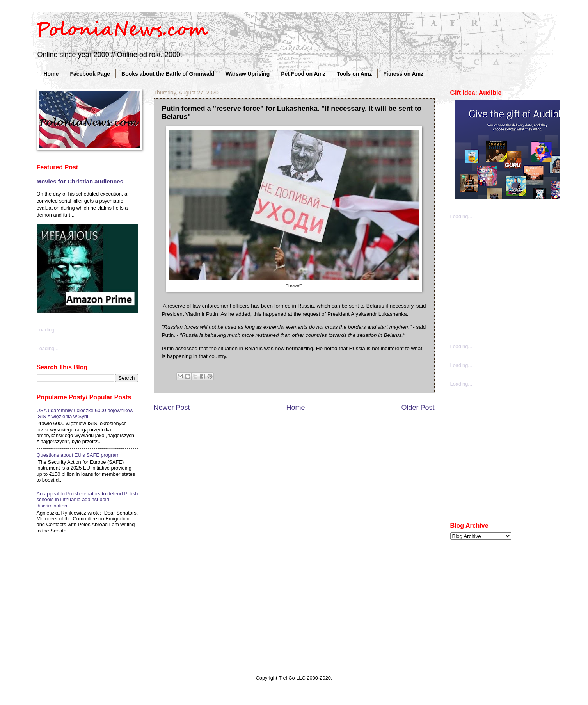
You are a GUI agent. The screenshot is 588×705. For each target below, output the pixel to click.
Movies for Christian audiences (80, 181)
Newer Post (172, 408)
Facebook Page (90, 74)
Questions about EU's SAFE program (78, 455)
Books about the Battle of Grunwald (168, 74)
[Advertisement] (509, 281)
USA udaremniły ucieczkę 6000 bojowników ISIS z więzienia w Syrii (85, 413)
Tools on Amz (354, 74)
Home (51, 74)
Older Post (418, 408)
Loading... (48, 330)
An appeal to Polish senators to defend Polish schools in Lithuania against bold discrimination (87, 500)
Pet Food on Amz (303, 74)
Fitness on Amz (403, 74)
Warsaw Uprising (248, 74)
